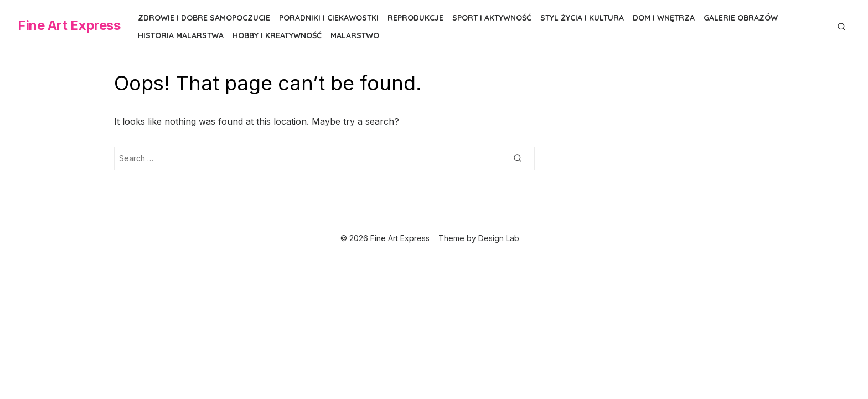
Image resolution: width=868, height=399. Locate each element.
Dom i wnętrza (664, 18)
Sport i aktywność (492, 18)
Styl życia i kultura (582, 18)
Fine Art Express (69, 25)
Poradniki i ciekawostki (329, 18)
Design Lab (499, 238)
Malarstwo (355, 35)
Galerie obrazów (741, 18)
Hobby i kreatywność (277, 35)
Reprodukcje (415, 18)
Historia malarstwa (181, 35)
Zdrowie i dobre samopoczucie (204, 18)
